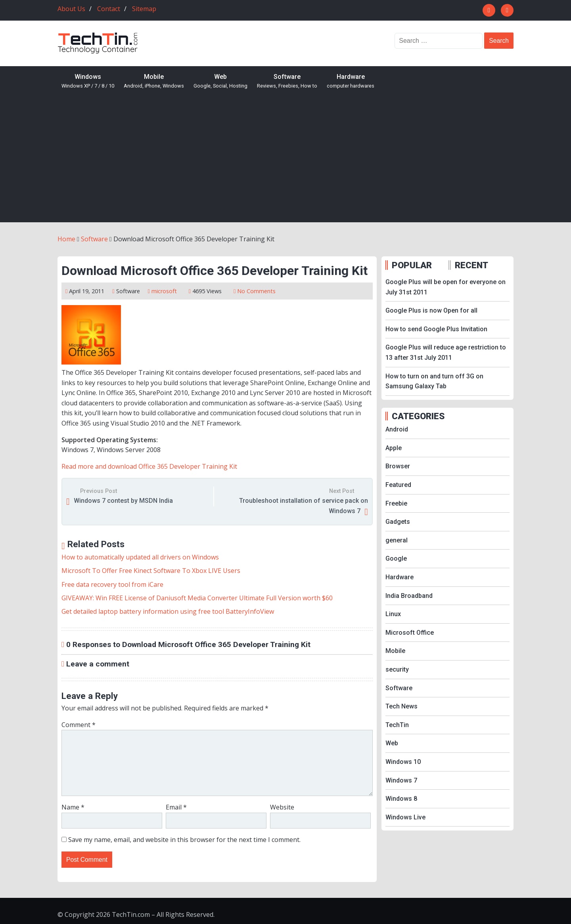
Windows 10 (403, 762)
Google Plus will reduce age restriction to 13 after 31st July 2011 (446, 352)
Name (73, 807)
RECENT (471, 265)
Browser (398, 466)
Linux (393, 614)
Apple (394, 448)
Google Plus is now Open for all (431, 310)
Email (176, 807)
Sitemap (144, 9)
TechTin (397, 725)
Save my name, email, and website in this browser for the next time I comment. (184, 840)
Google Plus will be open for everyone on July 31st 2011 (445, 287)
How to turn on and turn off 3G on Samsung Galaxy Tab (434, 381)
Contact (109, 9)
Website (282, 807)
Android (397, 429)
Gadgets (398, 522)
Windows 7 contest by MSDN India (123, 501)
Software (287, 81)
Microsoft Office (410, 633)
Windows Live (405, 817)
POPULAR (412, 265)
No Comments (256, 291)
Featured (398, 485)
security (397, 669)
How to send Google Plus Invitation (436, 329)
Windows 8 (401, 799)
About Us (71, 9)
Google (396, 558)
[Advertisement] (285, 163)
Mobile (154, 81)
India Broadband (409, 596)
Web (220, 81)
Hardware (351, 81)
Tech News (401, 706)
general (397, 540)
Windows (88, 81)
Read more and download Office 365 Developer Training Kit (149, 466)
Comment (79, 725)
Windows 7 (401, 780)
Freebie (396, 503)
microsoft (164, 291)
